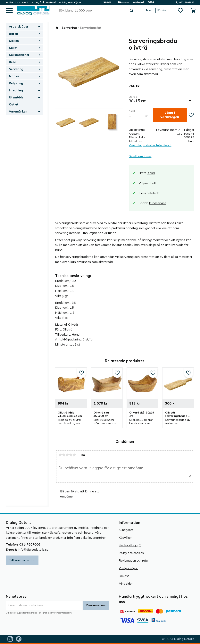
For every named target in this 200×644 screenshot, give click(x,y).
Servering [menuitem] (16, 69)
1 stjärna (60, 455)
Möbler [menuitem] (14, 76)
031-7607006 (30, 544)
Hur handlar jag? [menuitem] (130, 545)
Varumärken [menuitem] (18, 111)
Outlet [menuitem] (14, 104)
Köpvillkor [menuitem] (125, 538)
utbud (151, 173)
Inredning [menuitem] (16, 90)
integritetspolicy (64, 613)
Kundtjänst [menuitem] (126, 530)
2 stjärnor (64, 455)
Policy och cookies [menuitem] (131, 553)
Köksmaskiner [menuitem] (19, 55)
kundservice (158, 203)
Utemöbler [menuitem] (17, 97)
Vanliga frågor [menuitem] (128, 568)
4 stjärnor (71, 455)
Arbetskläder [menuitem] (19, 26)
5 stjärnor (74, 455)
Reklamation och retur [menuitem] (134, 560)
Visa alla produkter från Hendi (150, 145)
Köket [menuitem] (13, 48)
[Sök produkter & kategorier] (92, 11)
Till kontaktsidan (22, 560)
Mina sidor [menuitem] (126, 584)
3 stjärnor (67, 455)
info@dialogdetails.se (33, 549)
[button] (9, 11)
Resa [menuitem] (13, 62)
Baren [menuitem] (13, 34)
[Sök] (131, 11)
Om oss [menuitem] (124, 576)
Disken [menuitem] (14, 41)
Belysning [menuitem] (16, 83)
